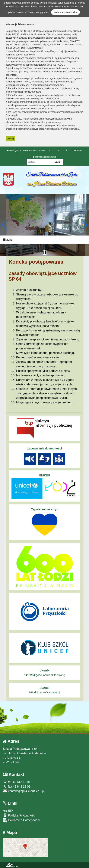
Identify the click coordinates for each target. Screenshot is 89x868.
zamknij (11, 139)
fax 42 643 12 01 (17, 787)
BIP (8, 811)
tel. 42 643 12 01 (17, 782)
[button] (4, 225)
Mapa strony (29, 151)
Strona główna (14, 151)
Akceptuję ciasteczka (65, 12)
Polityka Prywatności (19, 815)
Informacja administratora (44, 157)
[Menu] (44, 240)
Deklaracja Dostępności (21, 820)
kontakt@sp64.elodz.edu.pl (24, 791)
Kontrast (78, 151)
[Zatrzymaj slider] (45, 252)
